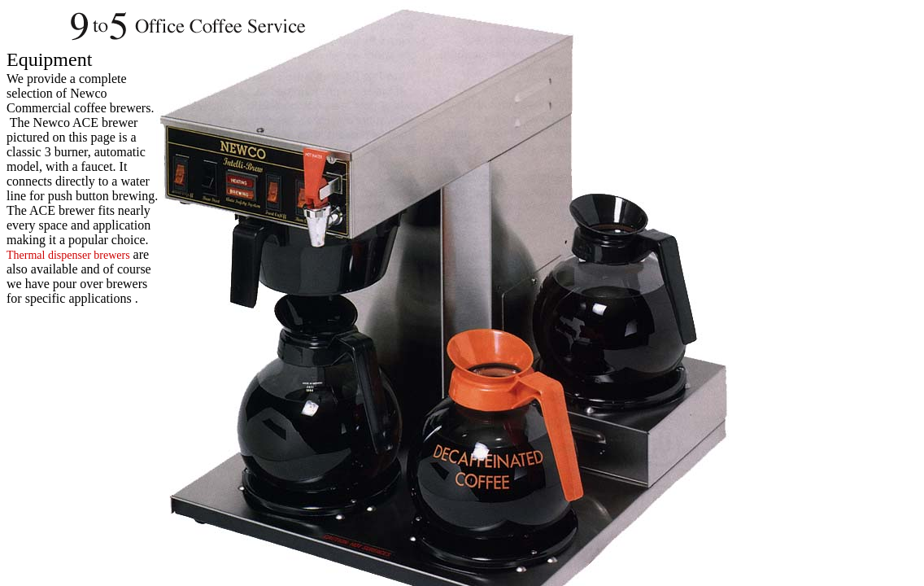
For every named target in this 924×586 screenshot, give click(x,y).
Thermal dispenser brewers (68, 255)
